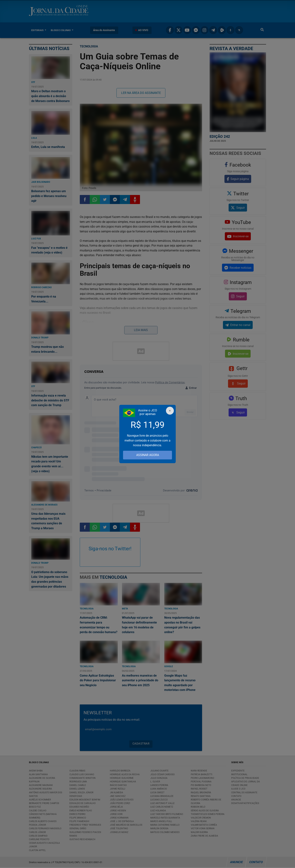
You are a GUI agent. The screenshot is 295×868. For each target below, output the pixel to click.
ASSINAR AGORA (148, 455)
